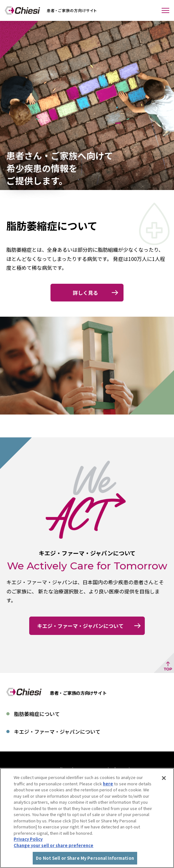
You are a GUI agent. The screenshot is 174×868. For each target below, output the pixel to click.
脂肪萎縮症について (37, 714)
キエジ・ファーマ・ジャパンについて (57, 732)
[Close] (164, 783)
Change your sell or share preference (54, 850)
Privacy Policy (28, 844)
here (108, 788)
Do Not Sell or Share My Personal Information (87, 769)
